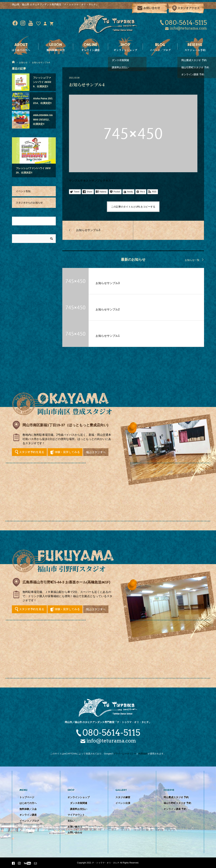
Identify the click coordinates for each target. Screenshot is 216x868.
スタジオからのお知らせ (29, 203)
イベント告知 (23, 191)
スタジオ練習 (123, 797)
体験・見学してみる (67, 452)
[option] (34, 157)
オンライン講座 (28, 815)
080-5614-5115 (186, 23)
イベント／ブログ (29, 821)
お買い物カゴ (75, 827)
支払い (71, 821)
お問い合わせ (152, 8)
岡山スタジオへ (96, 609)
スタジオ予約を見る (32, 452)
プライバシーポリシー (125, 754)
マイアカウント (76, 815)
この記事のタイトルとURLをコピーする (133, 207)
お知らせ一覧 (192, 260)
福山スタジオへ (96, 452)
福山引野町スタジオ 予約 (177, 803)
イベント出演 (123, 803)
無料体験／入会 (28, 809)
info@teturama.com (188, 28)
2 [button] (34, 160)
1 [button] (31, 160)
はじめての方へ (28, 803)
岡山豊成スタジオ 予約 (176, 797)
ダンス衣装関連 (79, 803)
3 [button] (37, 160)
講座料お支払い (79, 809)
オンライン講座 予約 (175, 809)
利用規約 (143, 754)
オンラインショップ (79, 797)
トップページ (27, 797)
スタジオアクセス (189, 8)
